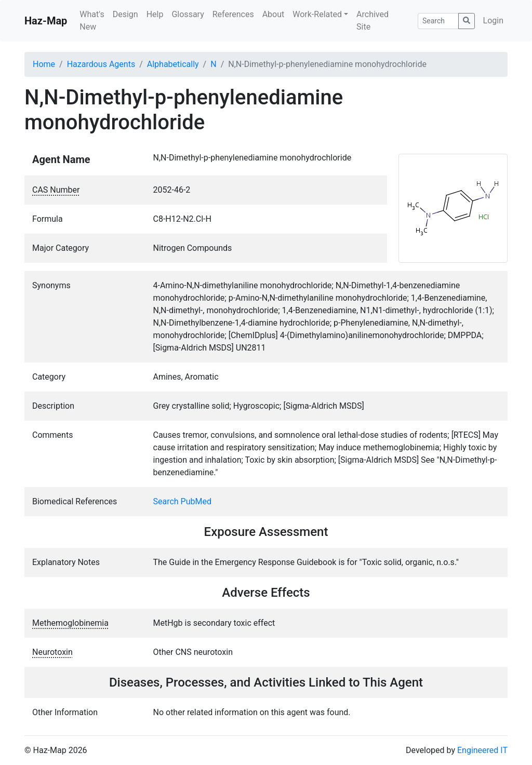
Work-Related (317, 14)
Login (493, 21)
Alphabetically (173, 64)
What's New (92, 21)
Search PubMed (183, 501)
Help (155, 14)
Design (125, 14)
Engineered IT (482, 750)
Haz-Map (46, 21)
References (233, 14)
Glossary (188, 14)
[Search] (438, 21)
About (274, 14)
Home (44, 64)
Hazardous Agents (101, 64)
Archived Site (373, 21)
